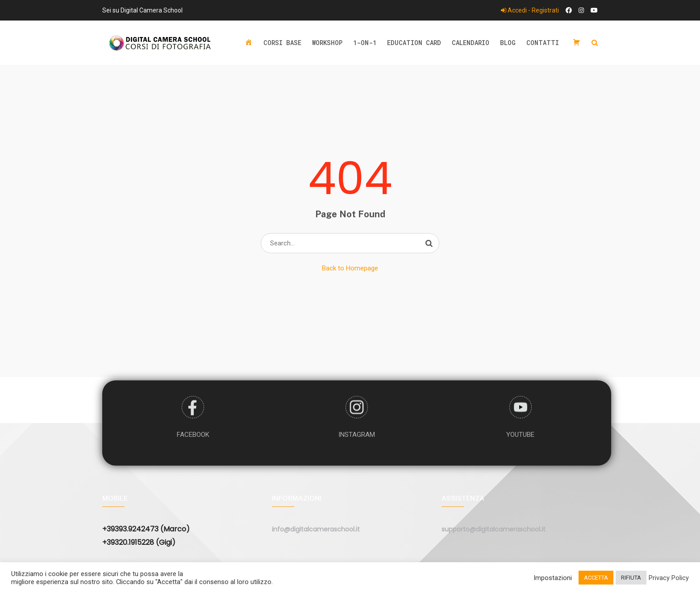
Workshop (327, 43)
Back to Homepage (350, 268)
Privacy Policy (669, 578)
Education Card (414, 43)
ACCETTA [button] (596, 578)
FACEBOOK (193, 434)
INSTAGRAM (357, 434)
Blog (508, 43)
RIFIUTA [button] (631, 578)
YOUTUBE (520, 434)
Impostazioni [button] (553, 578)
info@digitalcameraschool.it (316, 529)
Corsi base (282, 43)
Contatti (543, 43)
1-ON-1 (365, 43)
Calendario (471, 43)
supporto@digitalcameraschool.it (494, 529)
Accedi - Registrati (530, 10)
